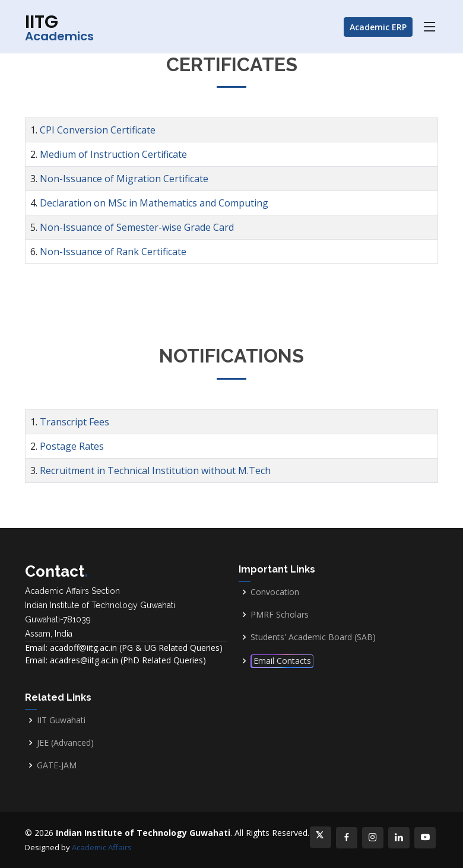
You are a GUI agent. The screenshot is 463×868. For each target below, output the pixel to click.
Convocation (275, 592)
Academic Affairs (102, 847)
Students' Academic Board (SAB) (313, 637)
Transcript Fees (74, 422)
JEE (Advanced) (65, 743)
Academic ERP (378, 27)
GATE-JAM (57, 765)
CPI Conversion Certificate (98, 130)
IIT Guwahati (61, 720)
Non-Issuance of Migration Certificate (124, 179)
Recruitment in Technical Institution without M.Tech (155, 470)
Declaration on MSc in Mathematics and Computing (154, 203)
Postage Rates (72, 446)
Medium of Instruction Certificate (113, 154)
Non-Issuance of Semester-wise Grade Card (137, 227)
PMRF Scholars (280, 615)
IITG (59, 27)
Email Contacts (282, 661)
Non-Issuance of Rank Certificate (113, 252)
